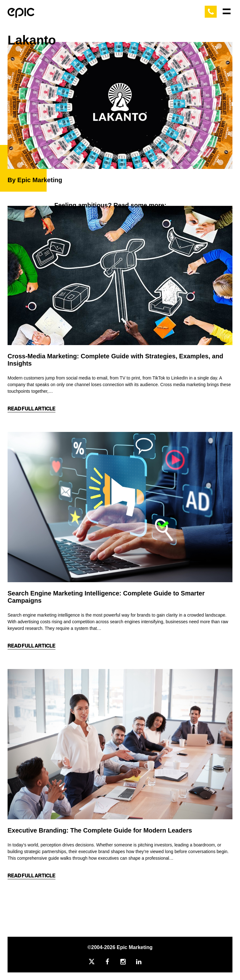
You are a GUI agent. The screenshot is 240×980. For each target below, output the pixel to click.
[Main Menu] (227, 11)
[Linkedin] (144, 962)
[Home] (21, 11)
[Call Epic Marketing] (211, 12)
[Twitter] (96, 962)
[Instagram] (128, 962)
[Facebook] (112, 962)
